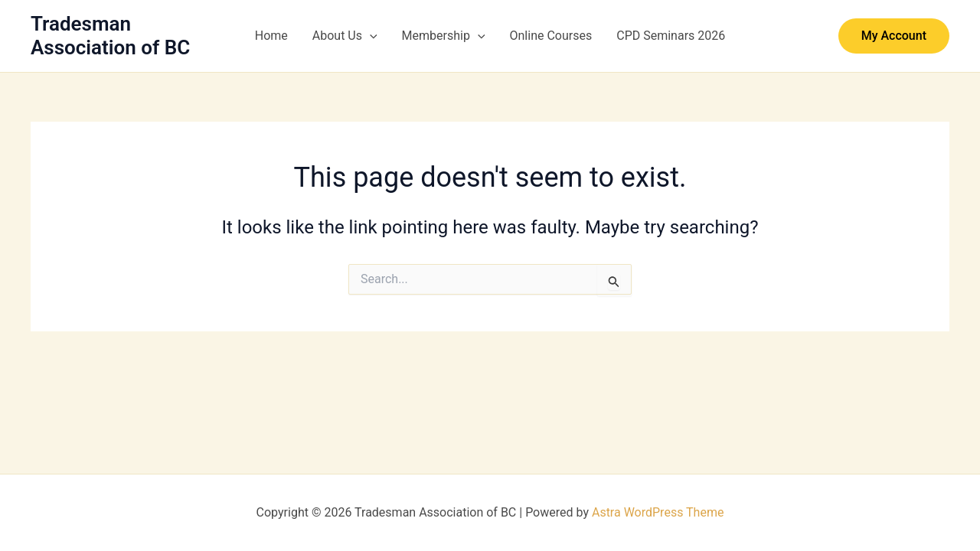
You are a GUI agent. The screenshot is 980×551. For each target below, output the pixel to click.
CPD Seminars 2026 (671, 36)
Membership (444, 36)
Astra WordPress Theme (658, 512)
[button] (370, 36)
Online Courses (551, 36)
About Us (345, 36)
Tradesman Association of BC (110, 36)
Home (271, 36)
